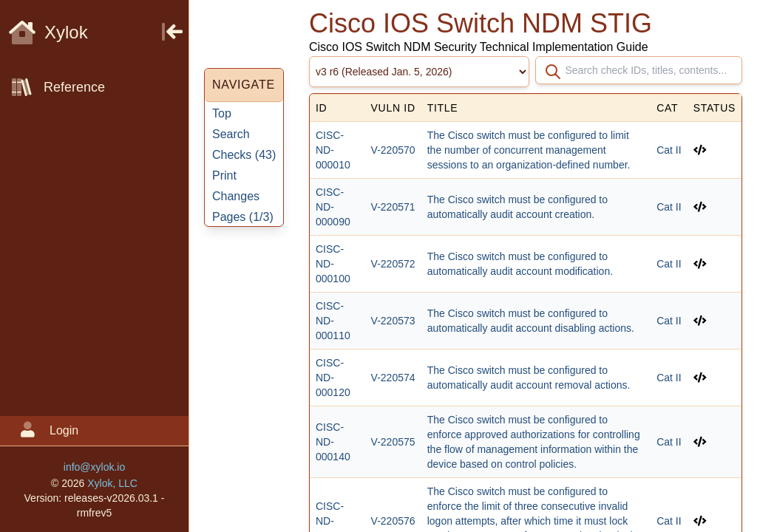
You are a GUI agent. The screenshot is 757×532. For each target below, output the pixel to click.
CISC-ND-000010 (333, 150)
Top (222, 113)
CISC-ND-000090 (333, 207)
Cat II (669, 150)
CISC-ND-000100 (333, 264)
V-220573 (393, 321)
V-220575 (393, 442)
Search (231, 134)
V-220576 (393, 521)
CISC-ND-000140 (333, 442)
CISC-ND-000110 (333, 321)
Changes (236, 196)
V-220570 (393, 150)
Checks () (244, 155)
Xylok (48, 32)
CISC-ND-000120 (333, 378)
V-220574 (393, 378)
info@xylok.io (94, 467)
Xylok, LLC (112, 483)
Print (224, 175)
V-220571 (393, 207)
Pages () (243, 217)
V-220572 (393, 264)
